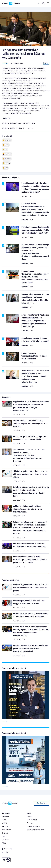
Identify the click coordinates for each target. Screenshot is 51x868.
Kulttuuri (5, 833)
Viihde (4, 843)
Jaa (46, 63)
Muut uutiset (6, 830)
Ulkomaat (5, 826)
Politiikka (5, 63)
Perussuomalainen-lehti (35, 830)
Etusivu (29, 816)
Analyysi (5, 823)
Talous (4, 820)
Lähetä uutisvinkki (33, 826)
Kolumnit (5, 840)
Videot (4, 836)
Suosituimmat (32, 820)
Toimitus (30, 823)
